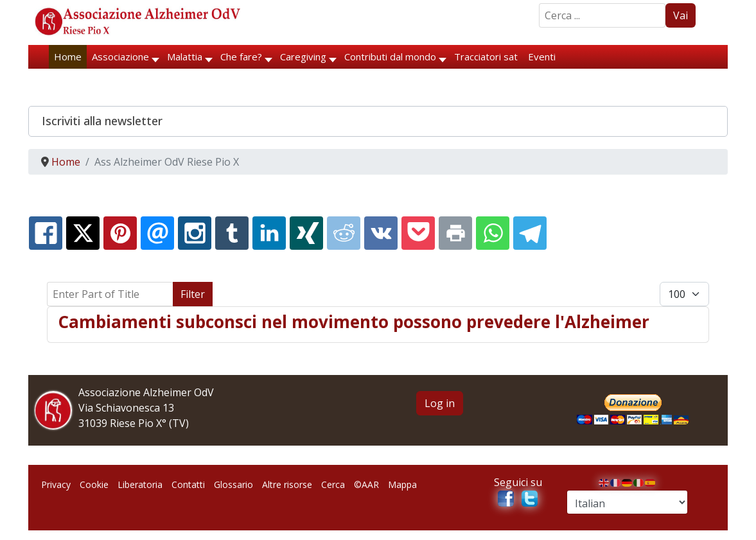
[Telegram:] (530, 233)
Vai (681, 15)
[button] (378, 121)
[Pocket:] (418, 233)
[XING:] (306, 233)
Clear (232, 294)
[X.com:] (83, 233)
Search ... (539, 4)
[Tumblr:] (232, 233)
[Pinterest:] (120, 233)
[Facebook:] (46, 233)
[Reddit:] (344, 233)
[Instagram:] (195, 233)
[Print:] (455, 233)
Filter (193, 294)
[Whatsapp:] (493, 233)
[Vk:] (381, 233)
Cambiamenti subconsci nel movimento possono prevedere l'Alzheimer (354, 322)
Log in (440, 403)
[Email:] (157, 233)
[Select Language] (627, 502)
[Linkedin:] (269, 233)
